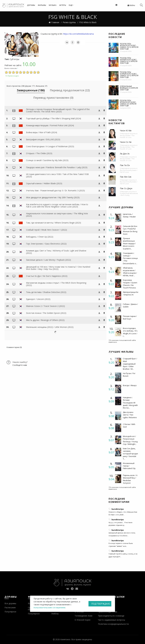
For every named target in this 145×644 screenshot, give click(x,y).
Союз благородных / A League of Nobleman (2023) (50, 146)
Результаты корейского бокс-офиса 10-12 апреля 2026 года (129, 75)
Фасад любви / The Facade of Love (127, 136)
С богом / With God (129, 426)
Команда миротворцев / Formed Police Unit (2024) (50, 125)
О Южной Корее (83, 620)
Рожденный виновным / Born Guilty (129, 194)
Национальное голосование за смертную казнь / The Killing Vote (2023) (57, 215)
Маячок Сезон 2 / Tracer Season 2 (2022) (45, 306)
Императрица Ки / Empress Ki (131, 293)
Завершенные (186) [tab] (31, 90)
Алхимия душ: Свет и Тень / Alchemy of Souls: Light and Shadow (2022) (56, 252)
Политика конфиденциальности (113, 624)
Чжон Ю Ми (126, 131)
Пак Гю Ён (125, 165)
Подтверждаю (101, 604)
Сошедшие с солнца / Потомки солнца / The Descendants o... (130, 258)
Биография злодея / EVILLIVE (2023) (43, 139)
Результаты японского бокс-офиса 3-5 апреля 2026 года (128, 103)
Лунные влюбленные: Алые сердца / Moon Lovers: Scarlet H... (129, 244)
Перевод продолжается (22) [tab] (70, 90)
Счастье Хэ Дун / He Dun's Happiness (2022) (47, 276)
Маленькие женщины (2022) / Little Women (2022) (50, 327)
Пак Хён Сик (126, 177)
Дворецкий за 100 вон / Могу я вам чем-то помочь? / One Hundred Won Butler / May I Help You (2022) (58, 268)
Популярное (10, 612)
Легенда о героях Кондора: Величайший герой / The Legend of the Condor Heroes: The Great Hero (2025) (58, 110)
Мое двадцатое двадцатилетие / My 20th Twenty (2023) (53, 197)
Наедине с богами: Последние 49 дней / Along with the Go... (130, 403)
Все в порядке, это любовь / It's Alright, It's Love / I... (130, 332)
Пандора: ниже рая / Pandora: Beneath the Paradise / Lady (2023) (57, 167)
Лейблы (55, 614)
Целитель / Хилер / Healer (129, 215)
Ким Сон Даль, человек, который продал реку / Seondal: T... (130, 454)
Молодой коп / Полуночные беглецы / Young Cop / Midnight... (130, 440)
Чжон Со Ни (126, 142)
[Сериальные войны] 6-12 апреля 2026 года (129, 88)
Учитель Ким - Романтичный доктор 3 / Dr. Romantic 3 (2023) (55, 190)
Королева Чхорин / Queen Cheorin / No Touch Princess (130, 284)
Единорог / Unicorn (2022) (38, 299)
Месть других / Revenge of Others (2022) (45, 320)
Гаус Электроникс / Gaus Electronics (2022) (46, 244)
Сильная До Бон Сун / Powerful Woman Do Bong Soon (130, 230)
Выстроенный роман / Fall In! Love (129, 171)
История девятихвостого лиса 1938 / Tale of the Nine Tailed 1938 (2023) (57, 175)
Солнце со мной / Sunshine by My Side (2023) (47, 160)
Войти (131, 5)
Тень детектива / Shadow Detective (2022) (46, 292)
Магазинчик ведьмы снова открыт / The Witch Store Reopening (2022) (56, 284)
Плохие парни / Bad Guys (130, 317)
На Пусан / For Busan (129, 375)
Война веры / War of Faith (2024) (42, 132)
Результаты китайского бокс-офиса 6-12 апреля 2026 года (129, 60)
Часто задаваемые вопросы (112, 620)
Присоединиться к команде (111, 616)
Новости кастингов (117, 122)
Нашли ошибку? (20, 362)
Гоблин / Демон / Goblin (130, 305)
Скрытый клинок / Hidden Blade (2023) (44, 183)
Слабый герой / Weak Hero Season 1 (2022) (47, 230)
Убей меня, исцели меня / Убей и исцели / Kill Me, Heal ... (130, 272)
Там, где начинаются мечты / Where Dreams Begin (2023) (54, 223)
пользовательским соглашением (49, 607)
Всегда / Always (130, 385)
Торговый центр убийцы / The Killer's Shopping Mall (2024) (54, 118)
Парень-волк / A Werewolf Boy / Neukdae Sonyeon (130, 479)
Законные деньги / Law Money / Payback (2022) (48, 260)
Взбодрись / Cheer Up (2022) (40, 237)
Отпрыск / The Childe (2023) (39, 153)
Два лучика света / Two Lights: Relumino (130, 415)
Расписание (10, 607)
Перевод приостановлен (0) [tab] (53, 98)
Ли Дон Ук (125, 154)
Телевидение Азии (83, 616)
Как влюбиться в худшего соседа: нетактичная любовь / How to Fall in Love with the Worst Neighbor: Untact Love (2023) (57, 206)
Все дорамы (10, 603)
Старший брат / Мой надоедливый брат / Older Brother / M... (130, 364)
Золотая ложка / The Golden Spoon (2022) (46, 313)
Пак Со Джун (126, 188)
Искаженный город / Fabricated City (129, 466)
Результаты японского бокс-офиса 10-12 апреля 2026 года (129, 46)
